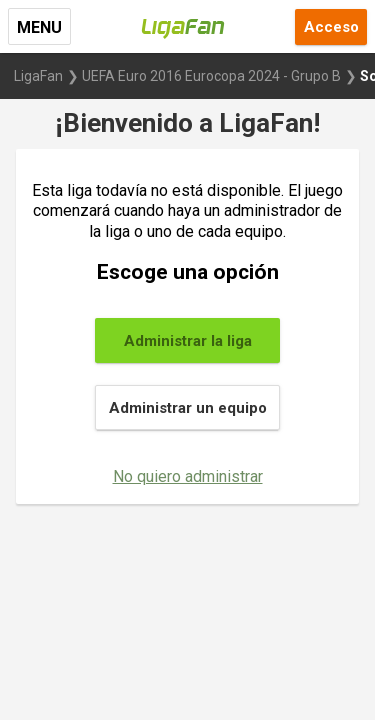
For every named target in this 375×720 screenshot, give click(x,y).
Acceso (331, 27)
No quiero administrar (188, 476)
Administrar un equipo (188, 408)
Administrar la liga (188, 341)
